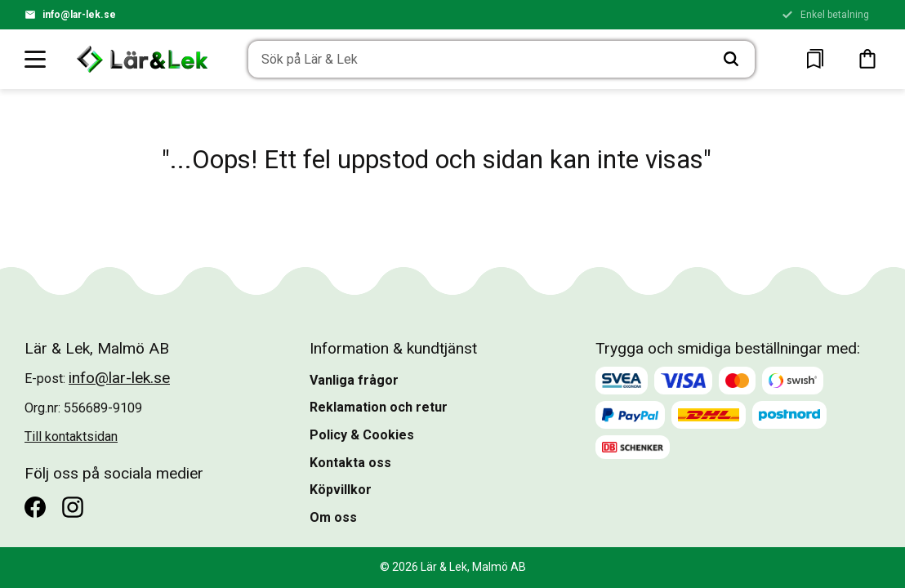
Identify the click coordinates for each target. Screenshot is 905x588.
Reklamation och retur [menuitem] (379, 407)
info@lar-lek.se (79, 15)
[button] (36, 59)
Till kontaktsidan (71, 437)
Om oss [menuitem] (333, 517)
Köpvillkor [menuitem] (341, 490)
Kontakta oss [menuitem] (350, 463)
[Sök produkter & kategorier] (478, 60)
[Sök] (731, 60)
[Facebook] (35, 507)
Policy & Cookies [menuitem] (362, 435)
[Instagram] (73, 507)
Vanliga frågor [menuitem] (354, 380)
